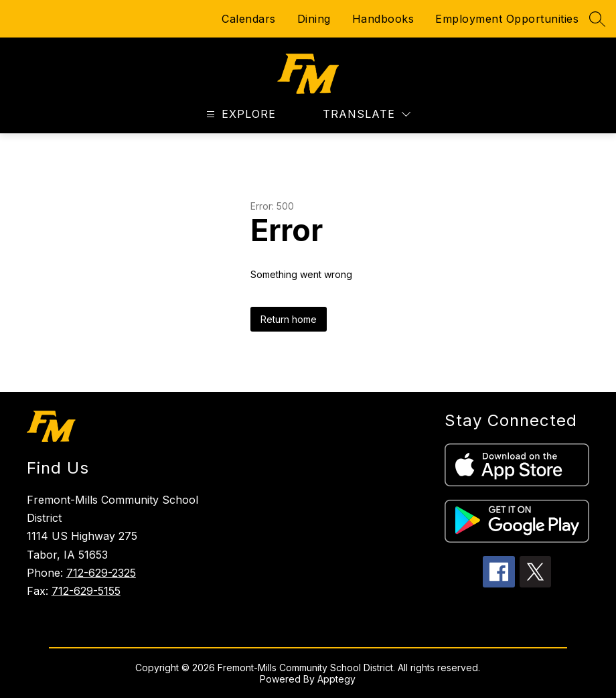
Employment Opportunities (507, 19)
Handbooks (383, 19)
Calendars (249, 19)
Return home (289, 319)
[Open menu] (239, 114)
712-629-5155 (86, 591)
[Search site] (597, 19)
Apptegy (336, 679)
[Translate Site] (367, 114)
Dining (314, 19)
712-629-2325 (101, 573)
